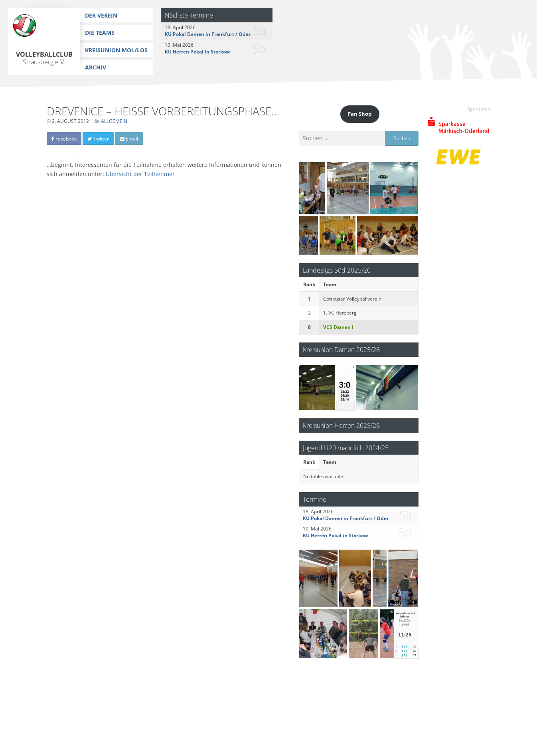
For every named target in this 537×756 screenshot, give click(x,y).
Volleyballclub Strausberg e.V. (44, 58)
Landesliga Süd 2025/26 (337, 270)
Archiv (96, 67)
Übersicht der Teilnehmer (140, 174)
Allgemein (114, 121)
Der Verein (101, 15)
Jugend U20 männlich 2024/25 (346, 448)
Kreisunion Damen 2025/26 (341, 349)
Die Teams (100, 33)
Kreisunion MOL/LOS (116, 50)
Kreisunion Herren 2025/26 (341, 425)
